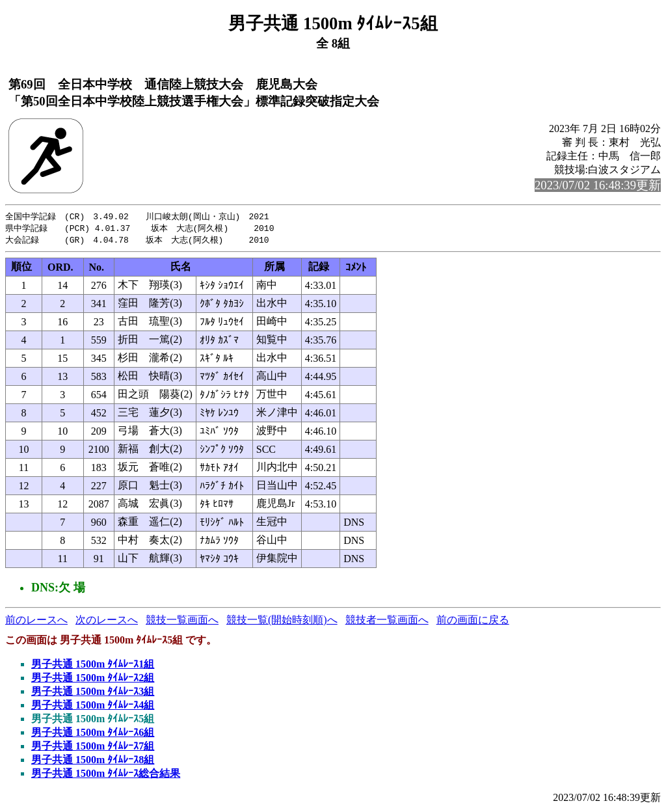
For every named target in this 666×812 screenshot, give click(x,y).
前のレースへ (36, 622)
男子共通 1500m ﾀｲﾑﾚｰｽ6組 (93, 734)
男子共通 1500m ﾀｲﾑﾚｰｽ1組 (93, 666)
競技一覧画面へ (182, 622)
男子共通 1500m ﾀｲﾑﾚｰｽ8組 (93, 762)
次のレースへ (107, 622)
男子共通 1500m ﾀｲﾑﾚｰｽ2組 (93, 680)
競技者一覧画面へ (387, 622)
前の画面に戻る (473, 622)
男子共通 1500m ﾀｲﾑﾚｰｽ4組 (93, 707)
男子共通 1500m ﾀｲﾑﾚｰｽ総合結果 (106, 775)
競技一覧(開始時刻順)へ (282, 622)
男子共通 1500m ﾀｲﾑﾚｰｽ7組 (93, 748)
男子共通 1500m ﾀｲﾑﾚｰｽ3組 (93, 693)
